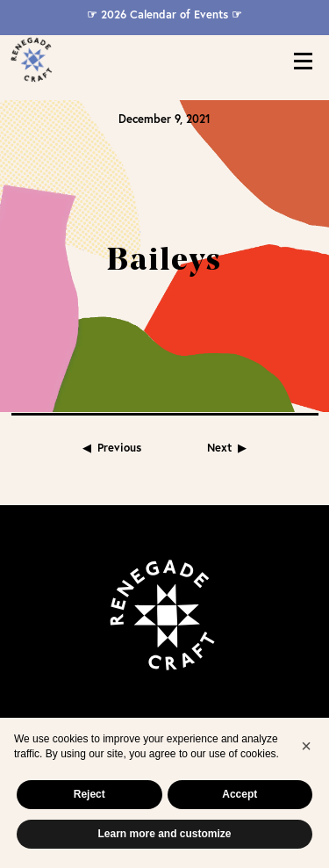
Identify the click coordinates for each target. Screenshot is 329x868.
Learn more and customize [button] (164, 834)
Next (219, 362)
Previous (119, 362)
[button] (306, 746)
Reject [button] (89, 794)
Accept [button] (240, 794)
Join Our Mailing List (164, 665)
